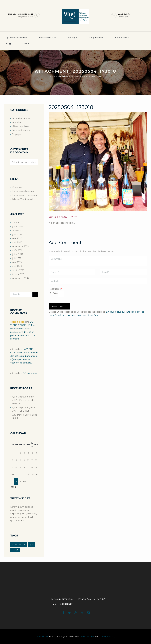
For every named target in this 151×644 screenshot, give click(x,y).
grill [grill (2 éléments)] (31, 545)
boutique (73, 38)
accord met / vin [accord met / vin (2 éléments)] (19, 545)
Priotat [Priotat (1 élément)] (15, 550)
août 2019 (17, 250)
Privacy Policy (107, 636)
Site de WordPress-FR (24, 199)
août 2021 (17, 223)
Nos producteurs (47, 38)
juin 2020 (17, 234)
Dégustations (96, 38)
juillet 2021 (18, 227)
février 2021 (18, 231)
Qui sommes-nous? (16, 38)
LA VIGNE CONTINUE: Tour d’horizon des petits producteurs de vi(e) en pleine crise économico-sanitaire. (24, 356)
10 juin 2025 (62, 217)
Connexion (18, 187)
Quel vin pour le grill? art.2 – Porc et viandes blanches (24, 400)
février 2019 (18, 270)
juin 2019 (17, 258)
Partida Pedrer (65, 76)
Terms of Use (87, 636)
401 (76, 217)
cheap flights (17, 322)
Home (52, 76)
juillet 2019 (18, 254)
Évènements (122, 38)
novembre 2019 (20, 246)
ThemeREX (42, 636)
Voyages (17, 134)
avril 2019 (17, 266)
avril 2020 (17, 242)
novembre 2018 (21, 278)
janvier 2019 (18, 274)
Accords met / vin (21, 118)
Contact (27, 44)
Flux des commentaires (24, 195)
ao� (14, 487)
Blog (8, 44)
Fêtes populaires (21, 126)
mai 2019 (17, 262)
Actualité (17, 122)
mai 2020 (17, 238)
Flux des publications (23, 191)
